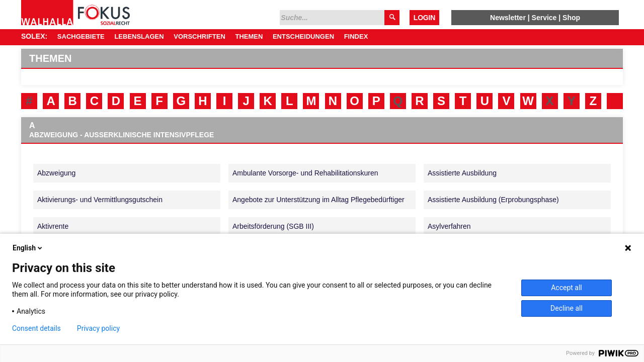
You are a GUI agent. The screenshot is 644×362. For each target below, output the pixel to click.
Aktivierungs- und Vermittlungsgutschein (100, 200)
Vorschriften (199, 36)
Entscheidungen (303, 36)
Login (424, 18)
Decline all (567, 308)
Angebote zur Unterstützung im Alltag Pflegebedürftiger (318, 200)
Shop (571, 18)
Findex (356, 36)
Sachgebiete (81, 36)
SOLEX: (34, 36)
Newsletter (508, 18)
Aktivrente (53, 226)
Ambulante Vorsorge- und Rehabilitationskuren (305, 173)
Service (544, 18)
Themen (249, 36)
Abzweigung (56, 173)
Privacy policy (98, 328)
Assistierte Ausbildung (462, 173)
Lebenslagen (139, 36)
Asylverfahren (449, 226)
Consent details (36, 328)
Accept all (567, 288)
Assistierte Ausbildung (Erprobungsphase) (493, 200)
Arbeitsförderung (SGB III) (273, 226)
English (28, 248)
